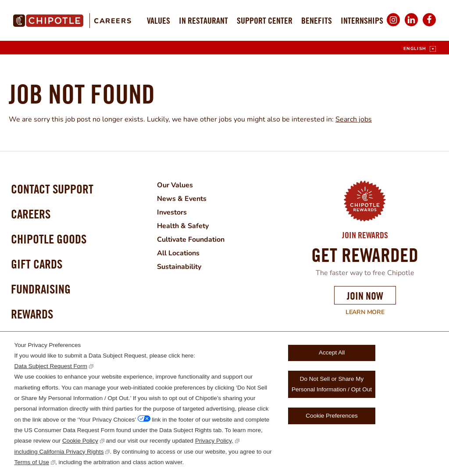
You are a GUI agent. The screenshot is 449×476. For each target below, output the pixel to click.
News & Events (182, 198)
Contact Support (52, 189)
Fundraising (41, 289)
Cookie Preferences (332, 416)
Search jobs (354, 119)
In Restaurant (203, 20)
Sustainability (179, 264)
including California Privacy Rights (59, 452)
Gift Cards (37, 264)
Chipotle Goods (49, 239)
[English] (420, 49)
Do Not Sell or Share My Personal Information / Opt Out (332, 384)
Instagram (393, 26)
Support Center (265, 20)
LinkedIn (411, 26)
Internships (362, 20)
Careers (113, 21)
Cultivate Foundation (191, 238)
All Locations (178, 251)
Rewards (32, 314)
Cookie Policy (80, 441)
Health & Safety (183, 225)
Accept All (332, 353)
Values (159, 20)
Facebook (429, 26)
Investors (172, 211)
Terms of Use (32, 462)
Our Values (175, 185)
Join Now (365, 296)
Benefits (317, 20)
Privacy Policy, (214, 441)
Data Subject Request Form (51, 366)
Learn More (359, 312)
